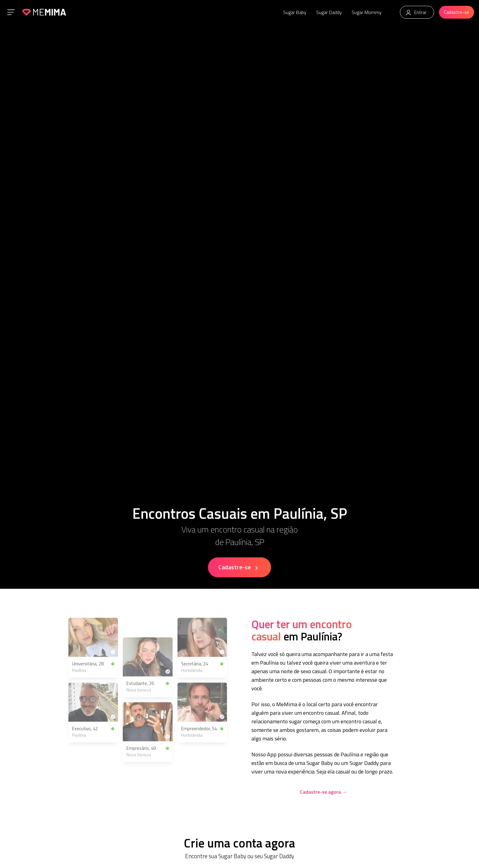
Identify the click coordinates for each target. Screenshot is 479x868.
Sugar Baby (295, 12)
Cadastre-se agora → (324, 792)
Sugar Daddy (329, 12)
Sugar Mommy (367, 12)
